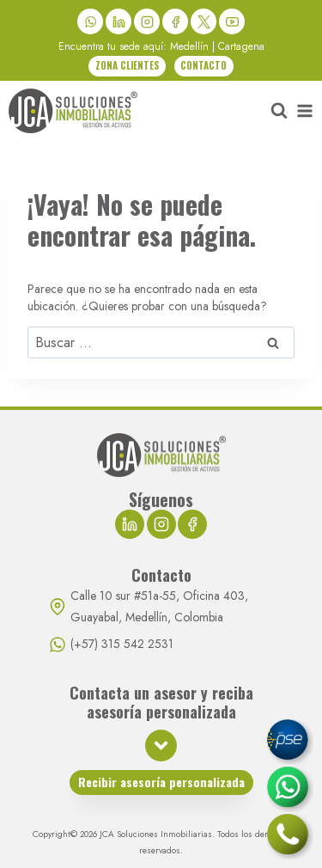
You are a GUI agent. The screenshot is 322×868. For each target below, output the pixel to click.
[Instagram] (147, 21)
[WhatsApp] (90, 21)
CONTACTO (204, 65)
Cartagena (241, 46)
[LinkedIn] (118, 21)
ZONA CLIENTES (127, 65)
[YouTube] (232, 21)
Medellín (189, 46)
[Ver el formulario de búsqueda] (279, 111)
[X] (204, 21)
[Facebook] (175, 21)
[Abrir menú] (305, 111)
